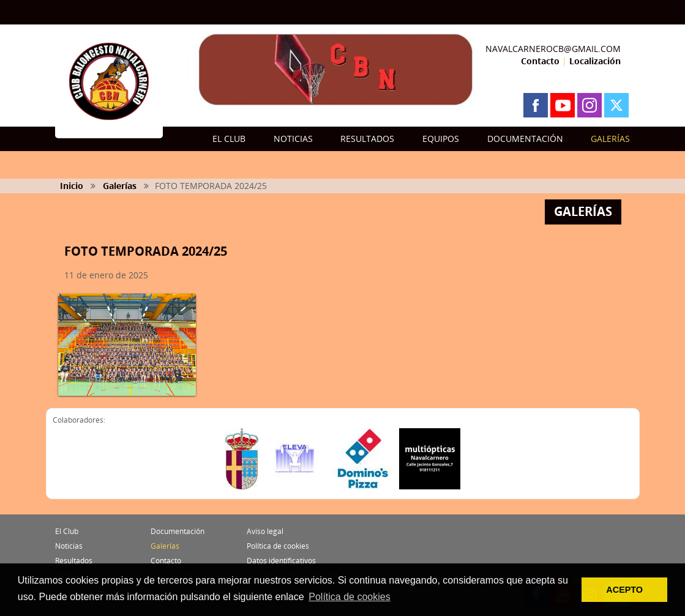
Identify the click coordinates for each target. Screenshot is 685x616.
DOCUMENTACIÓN (525, 139)
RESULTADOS (367, 139)
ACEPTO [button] (624, 590)
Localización (595, 61)
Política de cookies (278, 546)
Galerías (120, 186)
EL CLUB (229, 139)
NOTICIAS (293, 139)
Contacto (540, 61)
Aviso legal (265, 531)
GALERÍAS (610, 139)
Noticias (69, 546)
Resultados (74, 561)
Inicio (72, 186)
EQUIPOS (441, 139)
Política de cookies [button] (349, 597)
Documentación (178, 531)
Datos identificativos (281, 561)
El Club (67, 531)
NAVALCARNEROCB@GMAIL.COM (553, 49)
